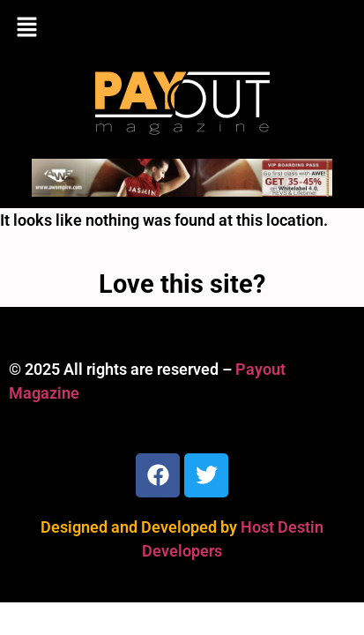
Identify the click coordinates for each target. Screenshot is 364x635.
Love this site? (182, 284)
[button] (182, 28)
